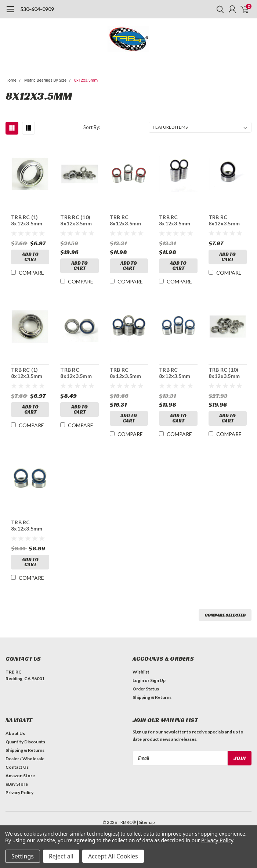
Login (138, 680)
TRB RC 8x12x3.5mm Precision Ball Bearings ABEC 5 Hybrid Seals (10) (128, 373)
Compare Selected (225, 615)
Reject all (61, 856)
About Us (15, 733)
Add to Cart (30, 257)
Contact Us (17, 767)
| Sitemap (146, 822)
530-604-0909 (37, 9)
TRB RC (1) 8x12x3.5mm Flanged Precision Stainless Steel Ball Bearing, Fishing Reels (30, 373)
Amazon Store (20, 776)
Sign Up (158, 680)
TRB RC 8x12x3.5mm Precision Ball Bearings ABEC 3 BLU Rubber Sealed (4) (30, 526)
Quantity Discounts (25, 742)
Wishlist (141, 672)
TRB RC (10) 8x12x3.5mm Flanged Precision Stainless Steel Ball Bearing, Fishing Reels (227, 373)
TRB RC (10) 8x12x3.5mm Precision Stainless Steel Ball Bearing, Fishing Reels (79, 220)
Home (11, 80)
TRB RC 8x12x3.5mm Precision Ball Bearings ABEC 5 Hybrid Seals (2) (79, 373)
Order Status (146, 689)
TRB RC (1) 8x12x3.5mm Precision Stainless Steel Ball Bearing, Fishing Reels (30, 220)
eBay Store (17, 784)
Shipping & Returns (152, 697)
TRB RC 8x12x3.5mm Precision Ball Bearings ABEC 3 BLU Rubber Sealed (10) (178, 373)
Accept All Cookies (113, 856)
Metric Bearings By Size (45, 80)
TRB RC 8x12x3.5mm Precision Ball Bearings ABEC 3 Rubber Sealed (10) (178, 220)
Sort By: (92, 127)
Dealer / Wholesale (25, 759)
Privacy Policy (19, 792)
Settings (23, 856)
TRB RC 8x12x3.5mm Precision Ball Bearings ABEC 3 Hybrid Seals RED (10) (128, 220)
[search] (218, 9)
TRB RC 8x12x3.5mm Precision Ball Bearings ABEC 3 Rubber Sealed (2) (227, 220)
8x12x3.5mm (86, 80)
